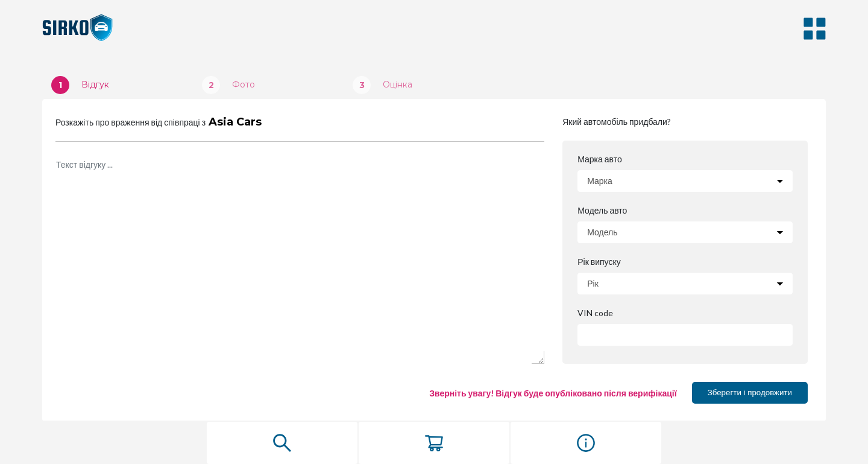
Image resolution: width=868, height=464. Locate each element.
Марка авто (600, 159)
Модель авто (602, 211)
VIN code (595, 313)
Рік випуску (599, 262)
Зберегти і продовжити (750, 392)
